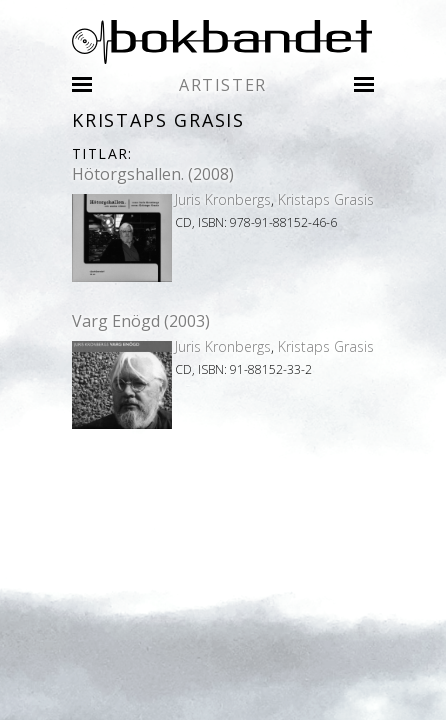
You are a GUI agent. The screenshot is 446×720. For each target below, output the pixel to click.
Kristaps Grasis (326, 199)
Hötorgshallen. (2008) (153, 174)
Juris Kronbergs (223, 199)
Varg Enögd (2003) (141, 321)
